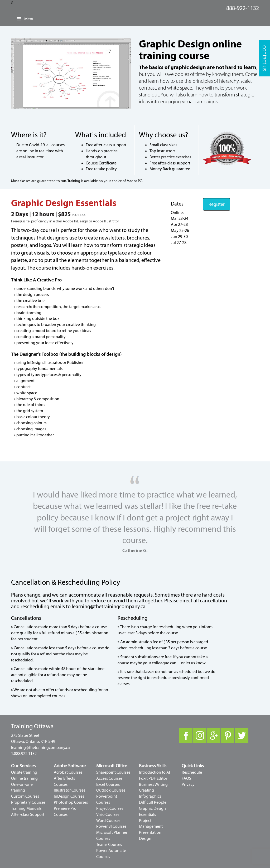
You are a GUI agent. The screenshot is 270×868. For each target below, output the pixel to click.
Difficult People (153, 802)
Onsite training (24, 772)
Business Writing (153, 784)
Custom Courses (25, 796)
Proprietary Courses (28, 802)
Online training (24, 778)
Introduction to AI (155, 772)
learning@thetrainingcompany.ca (109, 606)
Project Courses (110, 808)
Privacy (188, 784)
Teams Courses (109, 845)
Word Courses (108, 821)
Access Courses (109, 778)
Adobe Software (70, 766)
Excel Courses (108, 784)
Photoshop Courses (71, 802)
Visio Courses (108, 815)
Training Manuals (26, 808)
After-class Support (28, 815)
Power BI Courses (111, 826)
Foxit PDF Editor (153, 778)
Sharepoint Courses (113, 772)
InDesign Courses (69, 796)
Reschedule (192, 772)
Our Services (23, 766)
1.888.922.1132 (24, 754)
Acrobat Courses (68, 772)
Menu (25, 19)
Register (217, 204)
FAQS (186, 778)
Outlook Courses (111, 790)
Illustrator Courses (69, 790)
